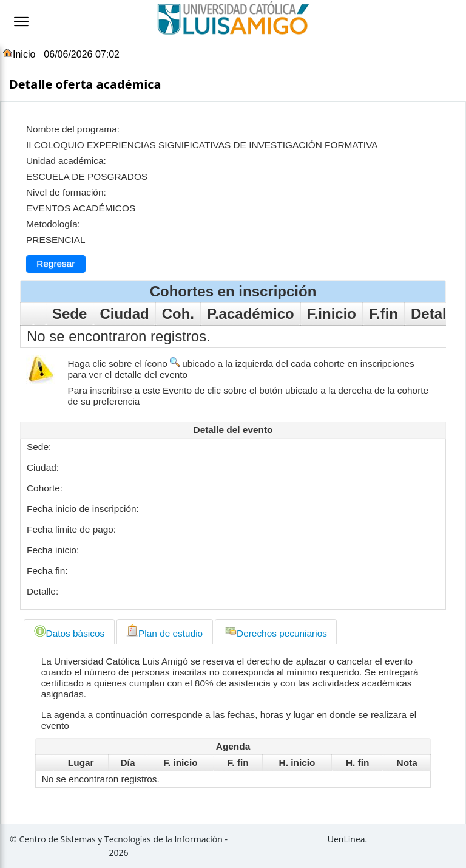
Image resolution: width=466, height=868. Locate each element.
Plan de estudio (164, 631)
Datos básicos (69, 631)
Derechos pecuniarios (276, 631)
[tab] (69, 632)
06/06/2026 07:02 (82, 54)
